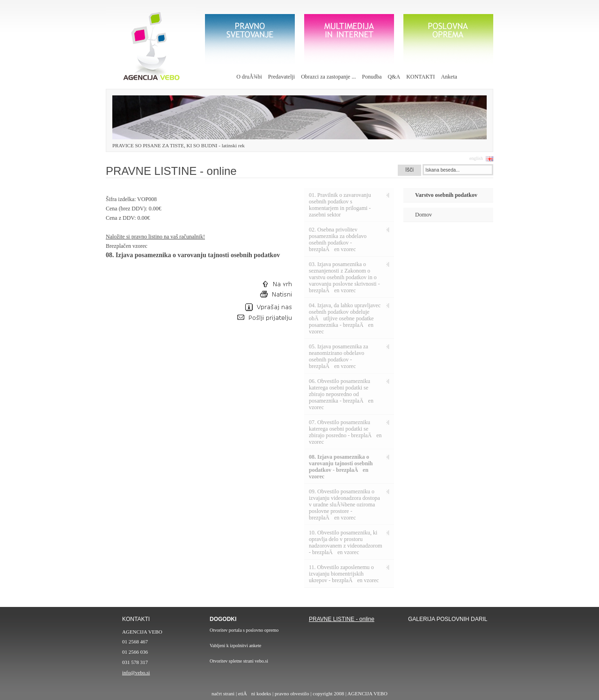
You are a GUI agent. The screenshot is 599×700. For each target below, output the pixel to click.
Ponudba (372, 77)
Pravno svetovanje (250, 39)
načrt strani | (225, 693)
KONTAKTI (420, 77)
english (476, 158)
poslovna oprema (448, 39)
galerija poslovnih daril (448, 655)
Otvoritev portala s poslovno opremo (244, 630)
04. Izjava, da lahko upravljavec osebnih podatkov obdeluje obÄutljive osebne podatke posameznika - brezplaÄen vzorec (345, 318)
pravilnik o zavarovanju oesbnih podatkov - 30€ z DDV (355, 654)
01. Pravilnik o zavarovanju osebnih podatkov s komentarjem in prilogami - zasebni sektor (340, 205)
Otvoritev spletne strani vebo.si (239, 661)
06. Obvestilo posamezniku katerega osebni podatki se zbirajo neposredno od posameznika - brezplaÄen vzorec (341, 394)
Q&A (394, 77)
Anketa (449, 77)
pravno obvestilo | (294, 693)
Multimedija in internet (349, 39)
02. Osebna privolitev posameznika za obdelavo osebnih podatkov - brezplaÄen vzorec (338, 239)
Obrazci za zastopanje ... (328, 77)
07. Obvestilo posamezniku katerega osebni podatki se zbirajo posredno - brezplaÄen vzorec (345, 432)
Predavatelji (281, 77)
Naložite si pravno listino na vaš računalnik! (155, 237)
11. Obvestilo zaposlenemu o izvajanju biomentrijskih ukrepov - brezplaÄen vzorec (344, 574)
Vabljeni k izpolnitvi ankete (235, 646)
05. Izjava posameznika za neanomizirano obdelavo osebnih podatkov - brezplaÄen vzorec (339, 356)
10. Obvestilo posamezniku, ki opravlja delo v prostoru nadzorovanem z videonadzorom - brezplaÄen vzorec (346, 542)
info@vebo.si (136, 672)
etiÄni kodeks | (256, 693)
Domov (424, 215)
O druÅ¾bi (249, 77)
